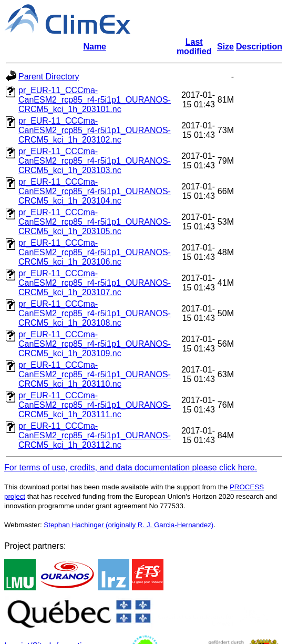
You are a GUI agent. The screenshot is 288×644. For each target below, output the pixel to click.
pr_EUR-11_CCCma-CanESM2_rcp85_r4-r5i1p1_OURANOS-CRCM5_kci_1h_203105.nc (95, 222)
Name (95, 47)
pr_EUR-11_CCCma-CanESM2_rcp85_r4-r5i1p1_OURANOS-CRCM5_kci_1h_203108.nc (95, 313)
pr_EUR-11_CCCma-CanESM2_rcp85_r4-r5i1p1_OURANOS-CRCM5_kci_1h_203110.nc (95, 374)
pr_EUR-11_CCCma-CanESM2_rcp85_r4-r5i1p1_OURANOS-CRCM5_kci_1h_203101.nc (95, 100)
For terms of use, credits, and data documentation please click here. (131, 467)
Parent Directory (49, 77)
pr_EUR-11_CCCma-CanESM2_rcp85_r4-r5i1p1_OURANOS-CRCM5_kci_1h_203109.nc (95, 344)
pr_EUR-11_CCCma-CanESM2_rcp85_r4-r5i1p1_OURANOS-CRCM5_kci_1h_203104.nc (95, 191)
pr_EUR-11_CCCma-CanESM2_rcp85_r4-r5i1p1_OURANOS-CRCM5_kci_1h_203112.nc (95, 435)
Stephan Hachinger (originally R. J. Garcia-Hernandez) (128, 525)
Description (259, 47)
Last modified (194, 47)
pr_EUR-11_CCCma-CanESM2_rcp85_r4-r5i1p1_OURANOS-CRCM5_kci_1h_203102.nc (95, 130)
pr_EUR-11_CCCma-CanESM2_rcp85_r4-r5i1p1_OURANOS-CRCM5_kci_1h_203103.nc (95, 161)
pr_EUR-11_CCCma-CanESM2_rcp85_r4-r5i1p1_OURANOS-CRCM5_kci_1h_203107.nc (95, 283)
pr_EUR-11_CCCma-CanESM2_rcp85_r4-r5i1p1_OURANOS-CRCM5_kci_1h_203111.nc (95, 405)
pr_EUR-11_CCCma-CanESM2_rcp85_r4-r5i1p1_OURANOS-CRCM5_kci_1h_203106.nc (95, 252)
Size (225, 47)
